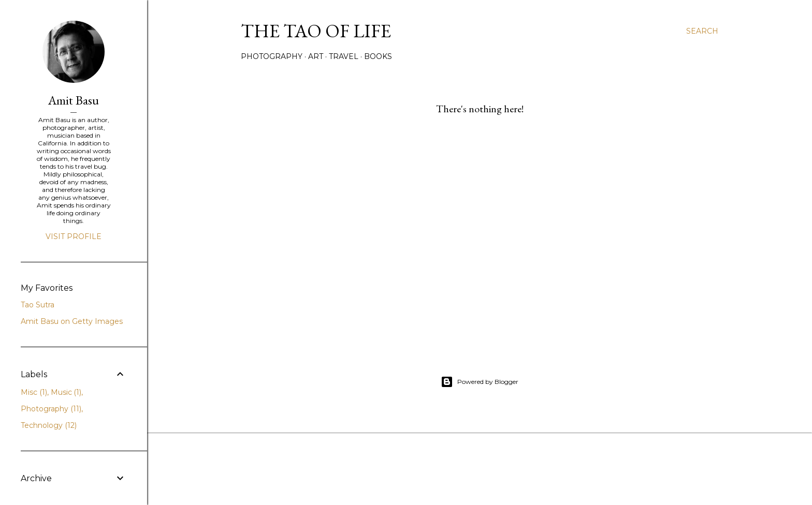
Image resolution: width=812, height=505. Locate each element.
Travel (344, 56)
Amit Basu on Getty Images (72, 321)
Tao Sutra (38, 305)
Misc (34, 392)
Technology (49, 425)
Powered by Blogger (480, 382)
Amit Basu (74, 100)
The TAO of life (316, 31)
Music (66, 392)
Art (316, 56)
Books (378, 56)
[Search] (702, 31)
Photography (272, 56)
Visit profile (74, 236)
